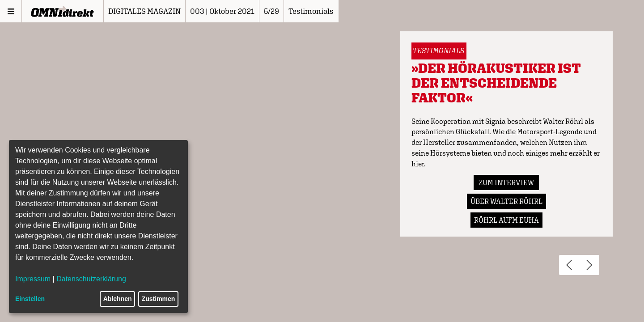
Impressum (33, 279)
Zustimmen (159, 299)
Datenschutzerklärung (91, 279)
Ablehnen (118, 299)
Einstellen (30, 299)
